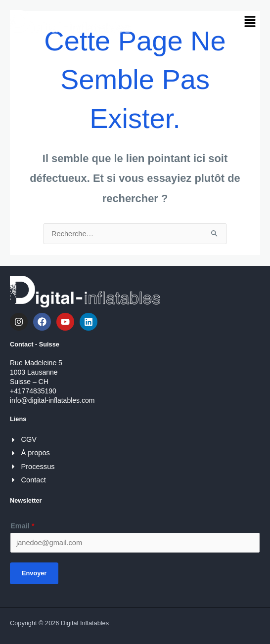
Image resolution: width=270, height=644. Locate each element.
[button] (250, 22)
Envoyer (34, 573)
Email (22, 526)
